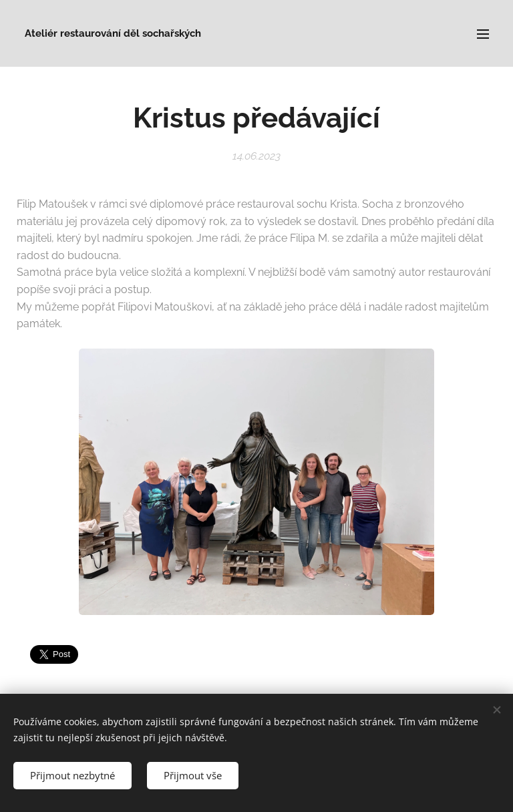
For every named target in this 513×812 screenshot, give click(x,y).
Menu (483, 34)
